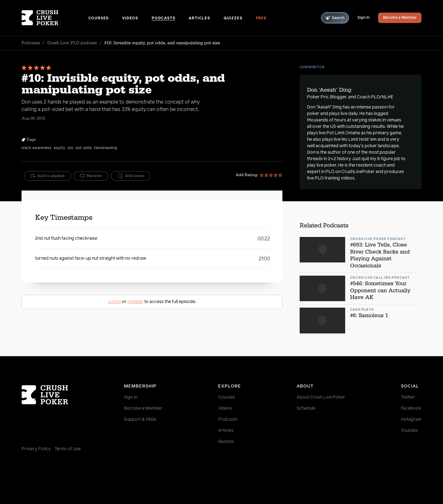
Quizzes (233, 18)
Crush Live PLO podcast (72, 43)
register (135, 302)
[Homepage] (55, 18)
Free (261, 18)
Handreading (106, 148)
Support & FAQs (140, 419)
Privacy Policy (36, 449)
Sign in (131, 397)
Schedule (306, 408)
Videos (130, 18)
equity (60, 148)
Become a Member (400, 18)
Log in (115, 302)
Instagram (411, 419)
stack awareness (36, 148)
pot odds (84, 148)
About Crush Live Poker (321, 397)
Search (335, 18)
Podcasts (163, 18)
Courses (99, 18)
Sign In (363, 18)
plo (70, 148)
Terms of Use (68, 449)
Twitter (408, 397)
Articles (199, 18)
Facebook (411, 408)
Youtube (409, 431)
